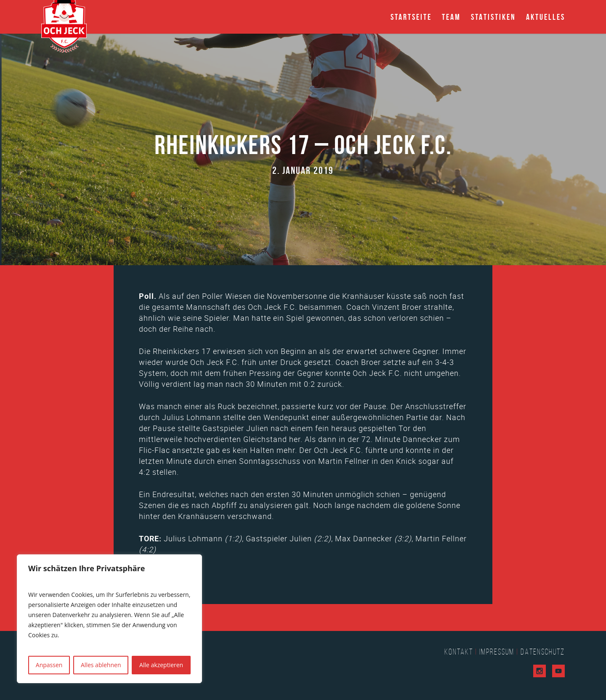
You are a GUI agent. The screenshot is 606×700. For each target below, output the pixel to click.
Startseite (411, 17)
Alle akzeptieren (161, 665)
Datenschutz (543, 652)
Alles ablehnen (101, 665)
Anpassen (49, 665)
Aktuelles (546, 17)
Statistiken (493, 17)
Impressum (497, 652)
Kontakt (459, 652)
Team (451, 17)
